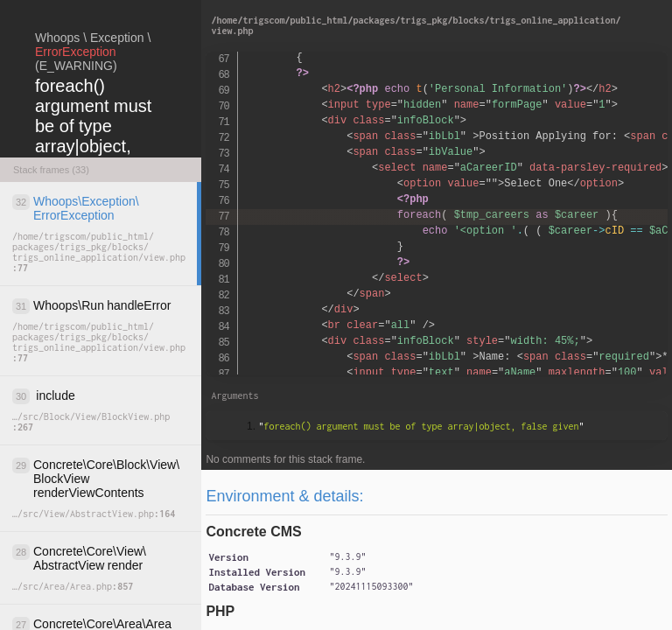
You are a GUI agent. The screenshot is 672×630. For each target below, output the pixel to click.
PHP (220, 611)
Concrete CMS (253, 532)
